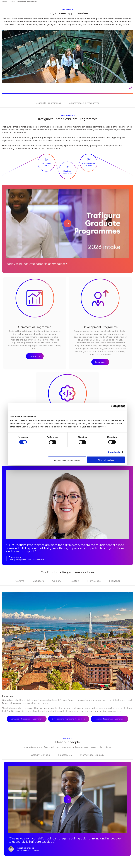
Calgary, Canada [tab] (40, 755)
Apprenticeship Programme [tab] (84, 103)
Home (4, 1)
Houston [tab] (74, 581)
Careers (12, 1)
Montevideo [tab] (94, 581)
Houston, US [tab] (65, 755)
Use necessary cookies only (67, 460)
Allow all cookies (106, 460)
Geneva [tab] (20, 581)
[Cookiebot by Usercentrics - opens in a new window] (113, 407)
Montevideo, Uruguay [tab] (92, 755)
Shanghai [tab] (114, 581)
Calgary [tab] (57, 581)
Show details (114, 452)
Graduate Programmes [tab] (48, 103)
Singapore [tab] (38, 581)
